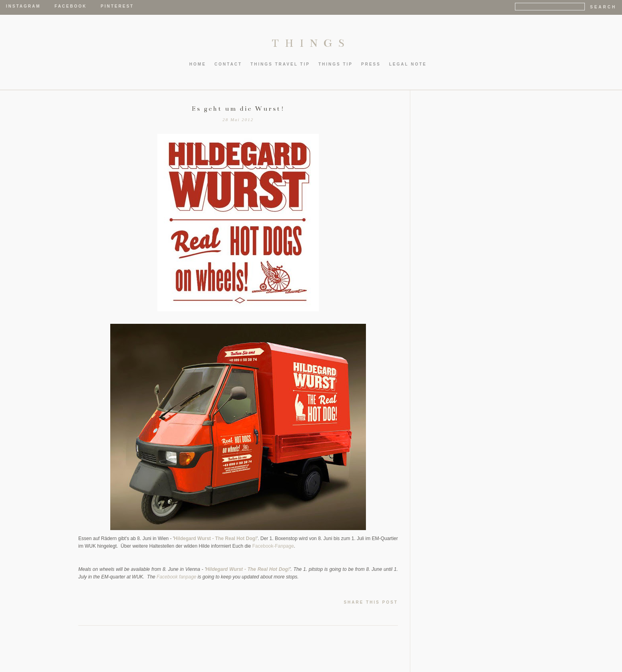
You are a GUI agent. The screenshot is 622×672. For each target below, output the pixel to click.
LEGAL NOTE (408, 64)
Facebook (71, 6)
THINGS (311, 43)
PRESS (371, 64)
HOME (198, 64)
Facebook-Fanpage (273, 546)
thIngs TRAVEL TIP (280, 64)
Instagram (23, 6)
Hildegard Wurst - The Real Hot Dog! (215, 538)
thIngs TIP (336, 64)
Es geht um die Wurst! (238, 109)
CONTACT (228, 64)
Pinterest (117, 6)
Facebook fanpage (176, 577)
